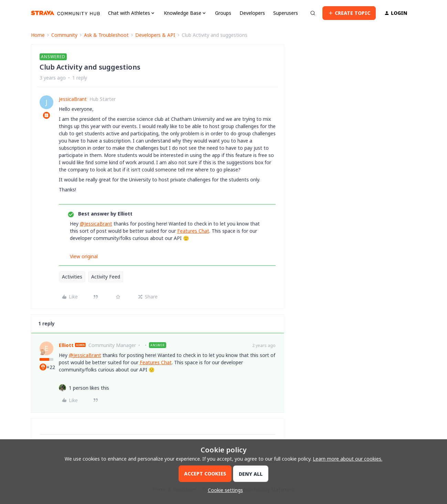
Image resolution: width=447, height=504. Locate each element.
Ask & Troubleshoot (106, 35)
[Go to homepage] (65, 13)
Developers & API (155, 35)
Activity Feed (106, 277)
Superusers (286, 13)
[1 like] (89, 388)
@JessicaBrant (96, 224)
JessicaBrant (73, 99)
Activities (72, 277)
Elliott (66, 345)
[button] (349, 13)
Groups (223, 13)
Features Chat (193, 231)
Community (64, 35)
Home (38, 35)
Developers (252, 13)
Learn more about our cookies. (348, 459)
